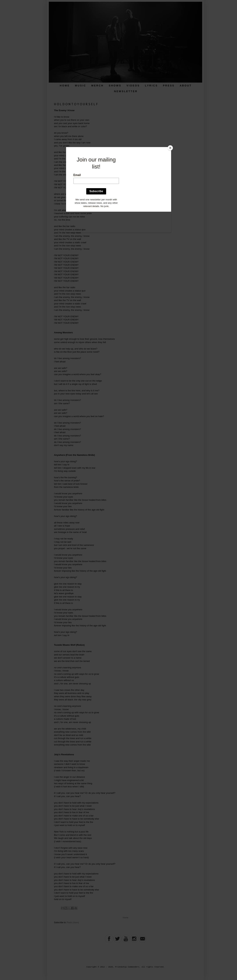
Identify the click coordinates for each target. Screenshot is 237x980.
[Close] (170, 148)
